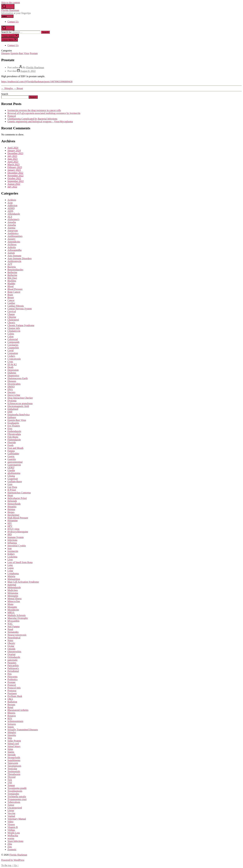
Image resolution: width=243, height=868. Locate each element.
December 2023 (15, 153)
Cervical (12, 311)
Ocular (11, 646)
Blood (10, 286)
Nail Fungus (14, 626)
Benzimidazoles (15, 270)
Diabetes (12, 373)
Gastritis (12, 459)
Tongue (11, 785)
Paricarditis (13, 665)
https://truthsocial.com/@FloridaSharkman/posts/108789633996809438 (37, 82)
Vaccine (11, 813)
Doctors (11, 392)
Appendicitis (14, 242)
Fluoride (12, 442)
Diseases (6, 53)
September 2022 (15, 181)
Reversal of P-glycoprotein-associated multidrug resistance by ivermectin (44, 113)
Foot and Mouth (15, 448)
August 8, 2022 (28, 71)
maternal (12, 585)
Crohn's (11, 356)
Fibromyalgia (14, 434)
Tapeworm (13, 763)
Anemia (11, 228)
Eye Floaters (14, 426)
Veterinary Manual (17, 819)
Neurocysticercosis (17, 635)
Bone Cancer (14, 292)
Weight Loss (14, 833)
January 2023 (14, 170)
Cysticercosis (14, 359)
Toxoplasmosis (15, 791)
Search (5, 94)
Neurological (14, 638)
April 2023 (13, 162)
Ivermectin (13, 551)
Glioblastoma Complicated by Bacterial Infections (32, 119)
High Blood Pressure (18, 518)
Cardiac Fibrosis (16, 306)
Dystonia (12, 401)
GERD (11, 468)
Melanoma (13, 593)
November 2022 (15, 176)
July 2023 (12, 156)
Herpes (11, 512)
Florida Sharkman (10, 10)
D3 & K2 (12, 364)
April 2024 (13, 148)
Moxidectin (13, 610)
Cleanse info (14, 328)
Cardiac (11, 303)
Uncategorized (15, 808)
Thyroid (11, 777)
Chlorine (12, 317)
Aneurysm (13, 231)
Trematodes (13, 794)
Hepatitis (12, 507)
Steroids (11, 755)
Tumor (11, 805)
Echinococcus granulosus (20, 403)
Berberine (12, 272)
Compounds (13, 342)
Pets (10, 674)
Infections (12, 540)
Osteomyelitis (14, 652)
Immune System (15, 537)
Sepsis (11, 727)
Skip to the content (11, 3)
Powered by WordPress (13, 860)
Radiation (12, 702)
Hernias (11, 509)
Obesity (11, 643)
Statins (11, 752)
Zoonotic (12, 849)
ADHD (11, 208)
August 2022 (14, 184)
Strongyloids (14, 757)
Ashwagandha (14, 250)
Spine (10, 749)
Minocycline (14, 601)
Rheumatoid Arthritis (18, 710)
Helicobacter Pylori (17, 498)
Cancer (11, 300)
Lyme (10, 571)
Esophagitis (13, 423)
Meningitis (13, 596)
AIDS (10, 211)
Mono (10, 604)
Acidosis (12, 200)
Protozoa (12, 691)
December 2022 (15, 173)
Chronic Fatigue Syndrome (21, 325)
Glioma (11, 476)
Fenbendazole (14, 431)
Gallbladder (13, 454)
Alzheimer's (13, 219)
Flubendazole (14, 440)
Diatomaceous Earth (18, 378)
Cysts (10, 362)
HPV (10, 526)
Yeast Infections (15, 841)
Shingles (12, 732)
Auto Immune (14, 256)
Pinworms (12, 677)
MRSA (11, 613)
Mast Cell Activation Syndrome (23, 582)
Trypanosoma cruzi (17, 799)
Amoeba (12, 222)
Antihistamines (15, 236)
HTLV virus (13, 529)
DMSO (11, 387)
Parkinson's (13, 668)
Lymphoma (13, 573)
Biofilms (12, 281)
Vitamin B (13, 827)
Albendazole (14, 214)
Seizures (12, 724)
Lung (10, 565)
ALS (10, 217)
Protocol (12, 116)
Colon (10, 336)
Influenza (12, 543)
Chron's (11, 323)
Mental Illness (14, 599)
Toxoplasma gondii (17, 788)
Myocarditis (13, 621)
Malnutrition (14, 579)
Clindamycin (14, 331)
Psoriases (12, 693)
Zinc (10, 847)
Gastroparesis (14, 465)
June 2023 (12, 159)
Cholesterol (13, 320)
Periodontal (13, 671)
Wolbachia (13, 836)
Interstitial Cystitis (17, 546)
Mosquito (12, 607)
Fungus (11, 451)
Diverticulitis (14, 384)
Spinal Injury (14, 746)
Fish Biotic (13, 437)
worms (11, 838)
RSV (10, 718)
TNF (10, 783)
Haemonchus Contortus (19, 493)
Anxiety (11, 239)
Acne (10, 203)
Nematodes (13, 632)
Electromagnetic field (18, 406)
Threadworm (14, 774)
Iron (10, 548)
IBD (10, 534)
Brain (10, 295)
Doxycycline (14, 395)
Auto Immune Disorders (20, 258)
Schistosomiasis (15, 721)
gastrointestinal (15, 462)
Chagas (11, 314)
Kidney (11, 554)
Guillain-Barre (15, 481)
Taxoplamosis (14, 766)
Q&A (10, 699)
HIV (10, 523)
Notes (10, 640)
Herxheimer (13, 515)
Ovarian (11, 654)
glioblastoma (14, 473)
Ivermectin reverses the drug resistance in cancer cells (34, 110)
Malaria (11, 576)
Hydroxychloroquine (18, 532)
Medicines (13, 590)
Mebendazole (14, 587)
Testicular (12, 769)
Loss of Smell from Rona (20, 562)
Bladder (11, 284)
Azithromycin (14, 261)
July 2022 (12, 187)
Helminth (12, 501)
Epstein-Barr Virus (20, 53)
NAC (10, 624)
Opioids (11, 649)
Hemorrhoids (14, 504)
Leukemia (12, 557)
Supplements (14, 760)
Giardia (11, 470)
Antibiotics (13, 233)
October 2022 (14, 178)
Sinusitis (12, 735)
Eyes (10, 429)
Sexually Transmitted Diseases (23, 730)
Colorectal (13, 339)
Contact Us (13, 22)
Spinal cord (13, 744)
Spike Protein (14, 741)
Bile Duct (12, 278)
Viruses (11, 824)
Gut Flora (12, 487)
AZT (10, 264)
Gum (10, 484)
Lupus (11, 568)
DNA (10, 389)
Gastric (11, 456)
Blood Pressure (15, 289)
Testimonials (14, 771)
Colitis (11, 334)
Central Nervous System (20, 309)
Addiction (12, 205)
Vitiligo (11, 830)
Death (10, 367)
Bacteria (12, 267)
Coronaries (13, 345)
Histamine (13, 521)
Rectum (11, 705)
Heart (10, 495)
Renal (10, 707)
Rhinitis (11, 713)
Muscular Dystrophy (18, 618)
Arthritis (12, 247)
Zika (10, 844)
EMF (10, 412)
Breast (11, 297)
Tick (10, 780)
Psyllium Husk (15, 696)
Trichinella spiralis (17, 797)
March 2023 (13, 164)
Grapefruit (13, 479)
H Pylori (12, 490)
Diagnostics (13, 376)
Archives (12, 244)
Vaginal (11, 816)
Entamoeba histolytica (19, 415)
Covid (10, 350)
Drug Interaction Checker (20, 398)
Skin (10, 738)
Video (10, 822)
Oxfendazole (14, 657)
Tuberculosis (14, 802)
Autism (11, 253)
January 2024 (14, 150)
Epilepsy (12, 417)
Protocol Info (14, 688)
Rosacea (12, 716)
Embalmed (13, 409)
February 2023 (15, 167)
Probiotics (12, 679)
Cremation (13, 353)
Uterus (11, 810)
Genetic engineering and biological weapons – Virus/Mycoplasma (40, 122)
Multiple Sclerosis (17, 615)
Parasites (12, 663)
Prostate (34, 53)
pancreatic (13, 660)
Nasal (10, 629)
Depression (13, 370)
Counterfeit (13, 348)
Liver (10, 560)
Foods (10, 445)
